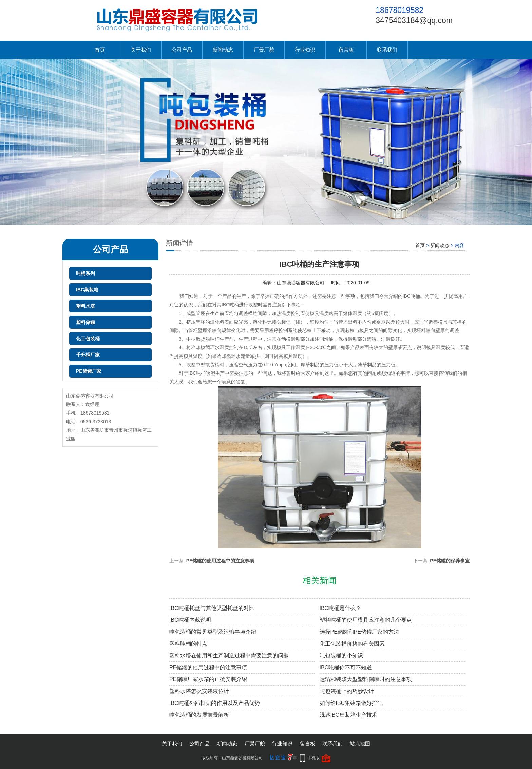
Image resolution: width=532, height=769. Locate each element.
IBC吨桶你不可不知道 (346, 667)
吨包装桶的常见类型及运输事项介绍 (213, 632)
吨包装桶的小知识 (341, 656)
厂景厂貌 (264, 50)
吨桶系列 (85, 273)
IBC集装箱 (87, 290)
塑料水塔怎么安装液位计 (199, 691)
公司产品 (182, 50)
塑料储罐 (85, 322)
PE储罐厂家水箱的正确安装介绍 (208, 679)
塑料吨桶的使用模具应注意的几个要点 (366, 620)
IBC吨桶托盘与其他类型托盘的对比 (212, 608)
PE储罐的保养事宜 (450, 561)
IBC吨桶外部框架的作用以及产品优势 (215, 703)
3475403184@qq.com (414, 20)
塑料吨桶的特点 (188, 644)
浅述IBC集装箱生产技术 (349, 715)
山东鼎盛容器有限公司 (301, 283)
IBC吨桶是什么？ (340, 608)
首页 (100, 50)
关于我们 (141, 50)
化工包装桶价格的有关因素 (352, 644)
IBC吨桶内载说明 (190, 620)
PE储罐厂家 (89, 371)
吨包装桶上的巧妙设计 (347, 691)
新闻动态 (223, 50)
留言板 (346, 50)
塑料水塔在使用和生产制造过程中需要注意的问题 (229, 656)
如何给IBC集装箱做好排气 (351, 703)
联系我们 (387, 50)
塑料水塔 (85, 306)
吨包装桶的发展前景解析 (199, 715)
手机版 (313, 758)
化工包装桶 (88, 339)
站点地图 (360, 743)
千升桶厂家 (88, 355)
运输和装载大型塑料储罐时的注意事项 (366, 679)
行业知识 (305, 50)
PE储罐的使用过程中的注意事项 (220, 561)
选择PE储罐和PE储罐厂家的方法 (359, 632)
